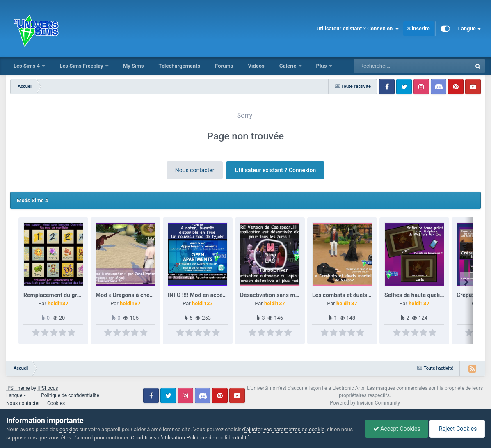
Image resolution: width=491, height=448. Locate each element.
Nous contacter (195, 170)
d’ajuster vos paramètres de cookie (283, 429)
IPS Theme (18, 388)
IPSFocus (48, 388)
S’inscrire (419, 29)
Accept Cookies (395, 429)
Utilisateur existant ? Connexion (358, 29)
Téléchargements (179, 66)
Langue (469, 29)
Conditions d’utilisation (171, 438)
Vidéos (256, 66)
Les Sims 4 (27, 66)
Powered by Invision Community (365, 403)
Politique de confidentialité (70, 395)
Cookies (56, 403)
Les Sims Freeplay (82, 66)
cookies (69, 429)
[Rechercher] (390, 66)
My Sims (134, 66)
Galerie (289, 66)
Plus (322, 66)
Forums (224, 66)
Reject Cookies (457, 429)
